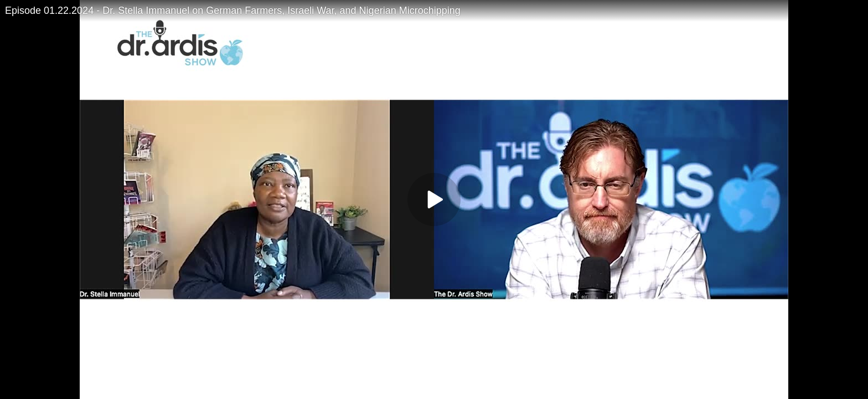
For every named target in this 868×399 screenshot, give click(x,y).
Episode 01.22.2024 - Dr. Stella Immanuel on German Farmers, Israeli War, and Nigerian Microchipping (233, 11)
